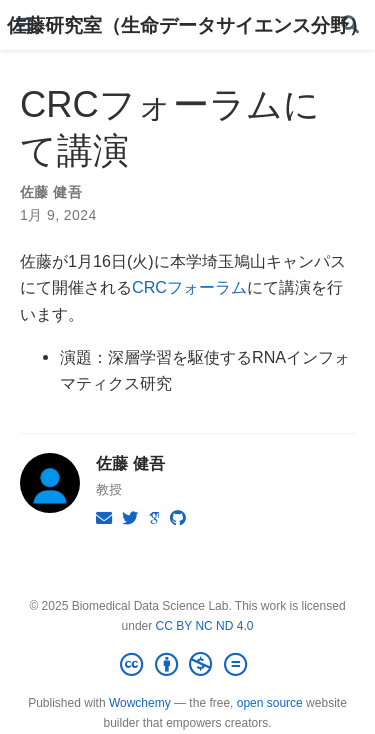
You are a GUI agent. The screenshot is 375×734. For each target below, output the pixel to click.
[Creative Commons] (187, 665)
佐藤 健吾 (51, 192)
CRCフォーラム (189, 287)
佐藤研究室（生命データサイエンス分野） (187, 25)
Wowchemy (140, 703)
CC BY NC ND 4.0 (205, 626)
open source (270, 703)
